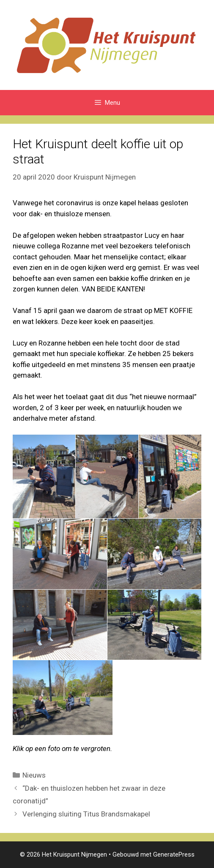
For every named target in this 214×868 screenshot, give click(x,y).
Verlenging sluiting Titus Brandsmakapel (86, 814)
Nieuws (34, 775)
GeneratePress (174, 854)
